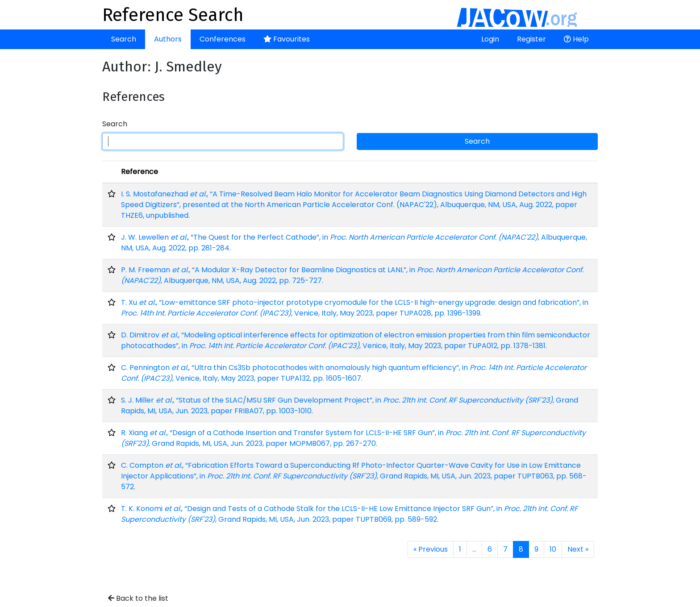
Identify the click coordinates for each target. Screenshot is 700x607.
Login (490, 39)
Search (124, 39)
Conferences (223, 39)
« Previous (431, 549)
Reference (140, 172)
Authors (168, 39)
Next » (578, 549)
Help (576, 39)
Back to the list (138, 598)
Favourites (287, 39)
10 (553, 549)
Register (531, 39)
